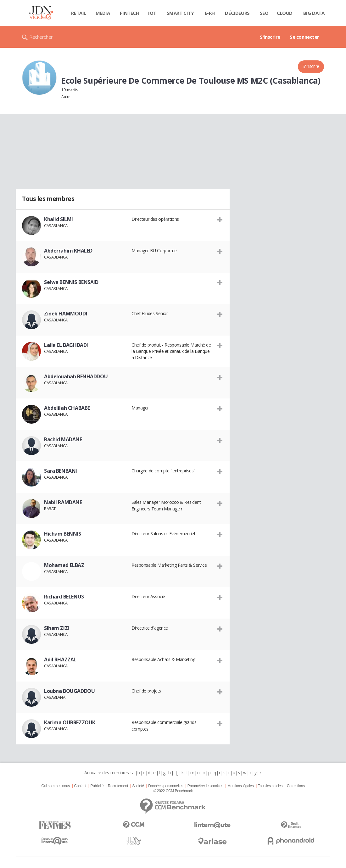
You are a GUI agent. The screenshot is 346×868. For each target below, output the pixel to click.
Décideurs (237, 13)
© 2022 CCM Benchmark (173, 791)
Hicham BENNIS (63, 534)
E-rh (210, 13)
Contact (80, 786)
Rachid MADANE (63, 439)
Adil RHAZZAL (60, 659)
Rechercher (41, 37)
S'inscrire (270, 37)
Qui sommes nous (55, 786)
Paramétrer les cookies (205, 786)
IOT (152, 13)
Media (103, 13)
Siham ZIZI (57, 628)
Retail (78, 13)
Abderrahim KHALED (68, 251)
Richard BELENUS (64, 597)
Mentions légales (240, 786)
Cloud (285, 13)
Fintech (129, 13)
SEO (264, 13)
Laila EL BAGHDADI (66, 345)
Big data (314, 13)
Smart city (180, 13)
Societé (138, 786)
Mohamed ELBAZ (64, 565)
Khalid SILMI (59, 219)
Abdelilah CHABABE (67, 408)
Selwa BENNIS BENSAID (71, 282)
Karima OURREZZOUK (70, 722)
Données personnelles (166, 786)
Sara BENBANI (61, 471)
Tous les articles (270, 786)
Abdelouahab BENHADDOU (76, 376)
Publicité (97, 786)
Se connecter (304, 37)
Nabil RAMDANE (63, 502)
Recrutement (118, 786)
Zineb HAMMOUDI (66, 314)
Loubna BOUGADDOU (69, 691)
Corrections (296, 786)
